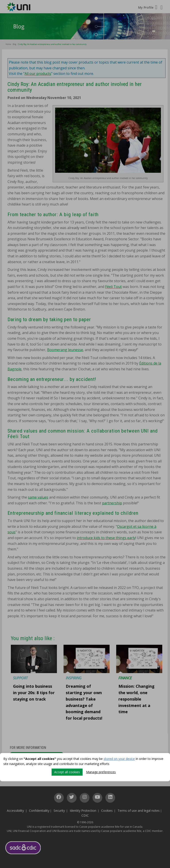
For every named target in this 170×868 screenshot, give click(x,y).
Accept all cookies (67, 772)
